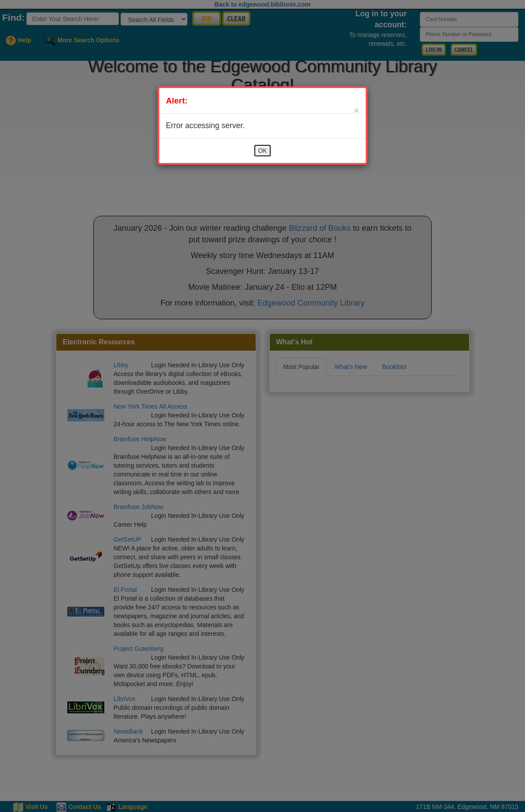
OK (262, 151)
